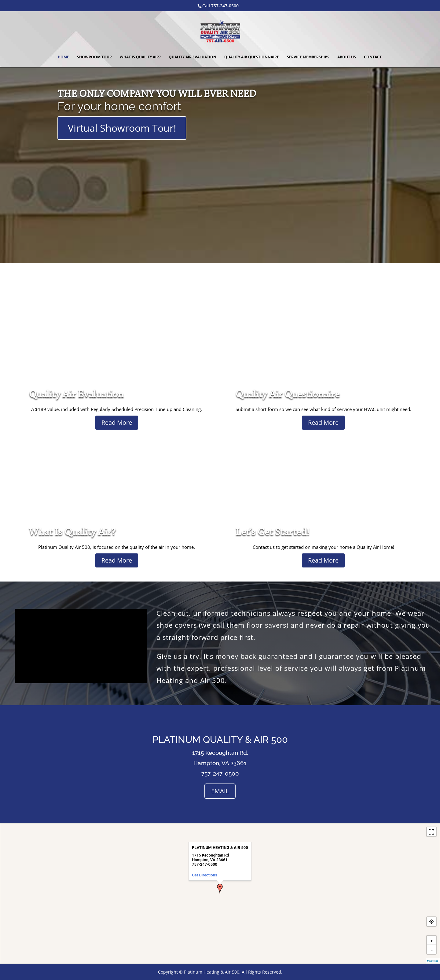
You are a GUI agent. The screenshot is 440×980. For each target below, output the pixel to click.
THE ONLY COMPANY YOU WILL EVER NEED (157, 94)
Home (63, 57)
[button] (220, 889)
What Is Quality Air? (140, 57)
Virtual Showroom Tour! (122, 128)
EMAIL (220, 791)
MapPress (433, 961)
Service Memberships (308, 57)
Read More (117, 422)
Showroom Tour (94, 57)
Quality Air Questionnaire (252, 57)
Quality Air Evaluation (193, 57)
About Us (347, 57)
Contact (373, 57)
